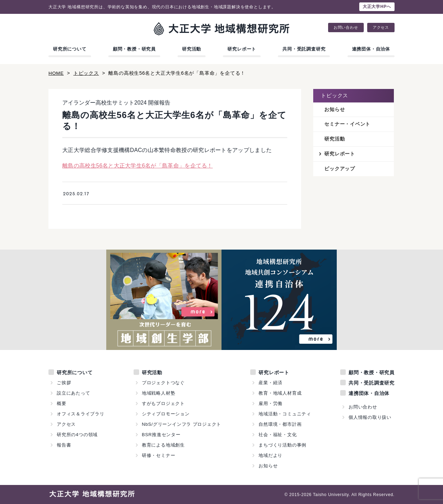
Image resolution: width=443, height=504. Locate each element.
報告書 (64, 445)
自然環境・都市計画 (280, 424)
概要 (62, 403)
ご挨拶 (64, 382)
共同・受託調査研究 (304, 49)
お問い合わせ (346, 28)
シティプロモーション (166, 413)
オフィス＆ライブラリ (81, 413)
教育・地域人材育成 (280, 393)
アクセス (381, 28)
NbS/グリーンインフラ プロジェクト (182, 424)
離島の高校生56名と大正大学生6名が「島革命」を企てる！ (138, 166)
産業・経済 (270, 382)
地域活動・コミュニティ (285, 413)
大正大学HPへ (377, 7)
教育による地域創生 (163, 445)
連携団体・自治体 (371, 49)
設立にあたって (74, 393)
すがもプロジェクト (163, 403)
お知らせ (334, 109)
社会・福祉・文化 (278, 434)
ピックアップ (340, 169)
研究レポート (242, 49)
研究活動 (192, 49)
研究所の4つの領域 (77, 434)
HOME (56, 73)
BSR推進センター (161, 434)
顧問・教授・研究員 (134, 49)
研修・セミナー (159, 455)
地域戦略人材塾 (159, 393)
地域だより (270, 455)
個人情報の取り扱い (370, 417)
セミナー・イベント (347, 124)
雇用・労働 (270, 403)
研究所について (70, 49)
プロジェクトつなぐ (163, 382)
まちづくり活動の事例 (282, 445)
